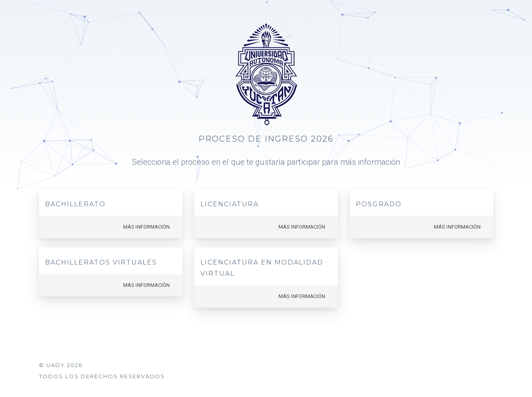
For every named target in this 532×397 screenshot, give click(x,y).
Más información (147, 227)
